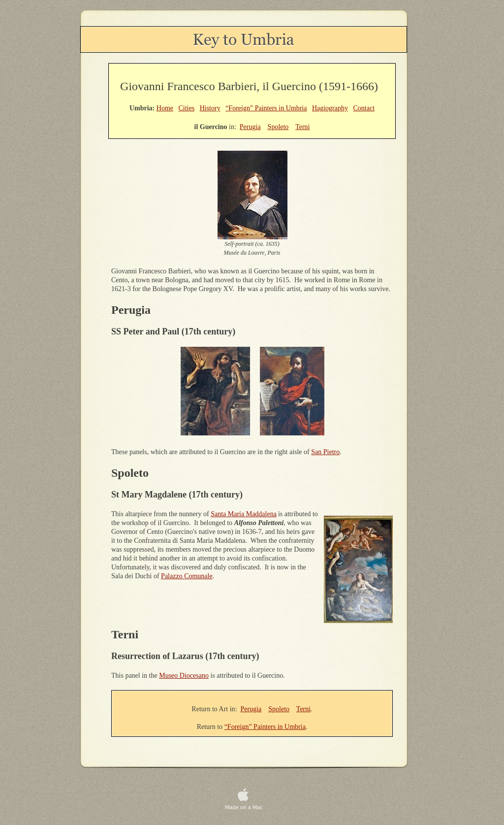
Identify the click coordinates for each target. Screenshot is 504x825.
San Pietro (325, 452)
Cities (186, 108)
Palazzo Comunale (187, 576)
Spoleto (279, 709)
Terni (303, 709)
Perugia (251, 709)
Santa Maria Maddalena (244, 514)
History (210, 108)
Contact (364, 108)
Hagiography (330, 108)
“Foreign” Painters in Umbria (265, 727)
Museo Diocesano (184, 676)
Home (165, 108)
